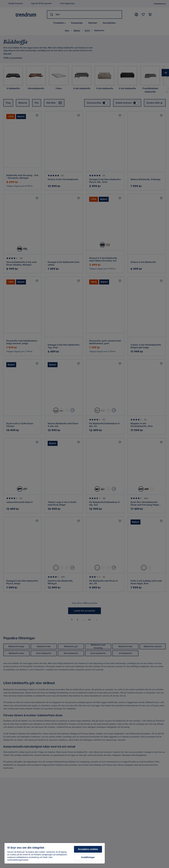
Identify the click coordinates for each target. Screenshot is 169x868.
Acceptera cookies (88, 849)
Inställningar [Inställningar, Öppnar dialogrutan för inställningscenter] (88, 857)
